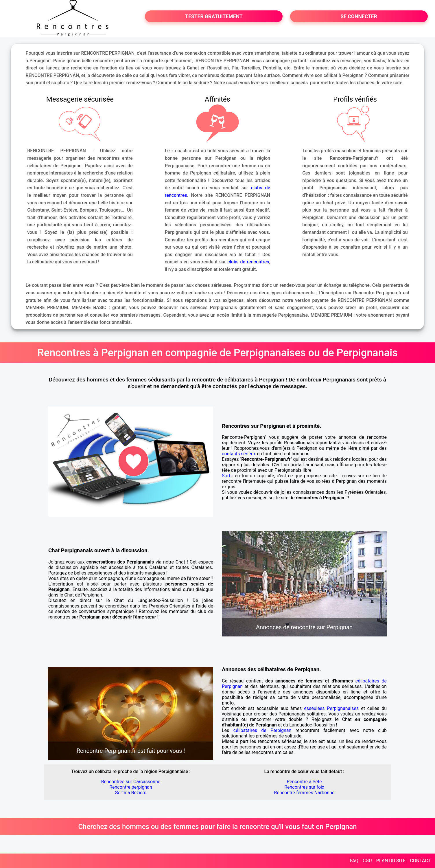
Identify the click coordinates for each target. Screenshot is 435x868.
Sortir (227, 476)
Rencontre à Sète (304, 782)
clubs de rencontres (248, 262)
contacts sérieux (239, 454)
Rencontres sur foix (304, 787)
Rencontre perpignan (131, 787)
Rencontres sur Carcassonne (131, 782)
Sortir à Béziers (131, 793)
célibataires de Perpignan (262, 730)
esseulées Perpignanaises (331, 708)
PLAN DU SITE (391, 861)
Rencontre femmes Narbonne (304, 793)
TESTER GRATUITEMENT (214, 16)
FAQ (354, 861)
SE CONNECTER (359, 16)
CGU (367, 861)
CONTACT (420, 861)
